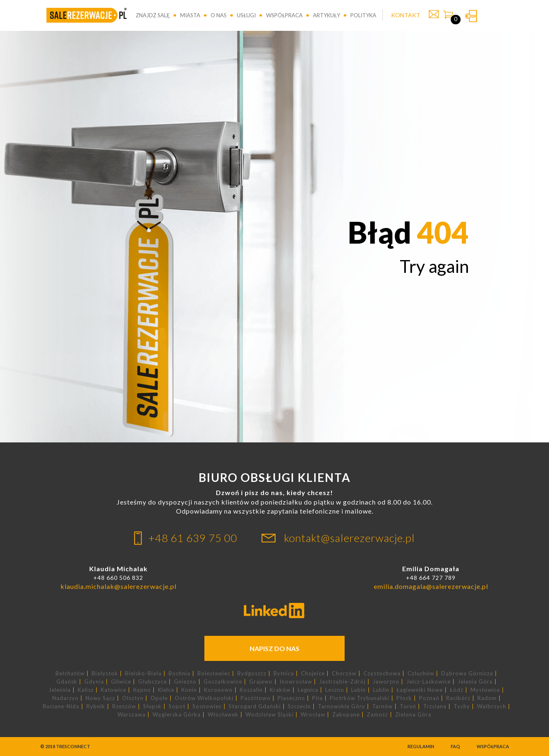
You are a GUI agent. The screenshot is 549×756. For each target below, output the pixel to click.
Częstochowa (382, 673)
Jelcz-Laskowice (429, 682)
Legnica (308, 690)
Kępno (142, 690)
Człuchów (421, 673)
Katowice (114, 690)
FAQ (455, 746)
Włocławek (223, 715)
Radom (487, 698)
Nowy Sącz (100, 698)
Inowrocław (296, 682)
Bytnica (284, 673)
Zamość (378, 715)
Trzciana (435, 706)
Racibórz (458, 698)
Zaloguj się (471, 16)
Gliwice (121, 682)
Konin (189, 690)
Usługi (246, 15)
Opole (159, 698)
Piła (317, 698)
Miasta (190, 15)
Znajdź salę (153, 15)
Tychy (462, 706)
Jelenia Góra (475, 682)
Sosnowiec (207, 706)
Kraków (280, 690)
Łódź (457, 690)
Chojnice (313, 673)
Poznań (429, 698)
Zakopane (346, 715)
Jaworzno (386, 682)
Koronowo (218, 690)
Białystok (105, 673)
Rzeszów (124, 706)
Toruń (408, 706)
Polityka (363, 15)
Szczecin (299, 706)
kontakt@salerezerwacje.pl (350, 538)
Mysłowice (485, 690)
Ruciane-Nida (61, 706)
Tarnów (382, 706)
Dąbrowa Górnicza (467, 673)
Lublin (381, 690)
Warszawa (132, 715)
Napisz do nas (274, 648)
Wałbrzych (492, 706)
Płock (404, 698)
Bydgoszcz (252, 673)
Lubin (359, 690)
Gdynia (94, 682)
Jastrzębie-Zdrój (342, 682)
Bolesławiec (214, 673)
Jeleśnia (60, 690)
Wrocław (313, 715)
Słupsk (152, 706)
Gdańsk (67, 682)
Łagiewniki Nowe (420, 690)
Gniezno (185, 682)
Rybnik (96, 706)
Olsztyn (133, 698)
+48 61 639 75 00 (193, 538)
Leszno (335, 690)
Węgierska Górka (177, 715)
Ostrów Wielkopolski (204, 698)
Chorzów (344, 673)
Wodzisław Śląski (270, 715)
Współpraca (284, 15)
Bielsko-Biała (143, 673)
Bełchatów (70, 673)
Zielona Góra (413, 715)
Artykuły (327, 15)
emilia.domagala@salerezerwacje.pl (431, 586)
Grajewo (261, 682)
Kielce (166, 690)
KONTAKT (406, 15)
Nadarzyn (65, 698)
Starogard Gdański (255, 706)
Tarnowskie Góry (342, 706)
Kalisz (86, 690)
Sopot (177, 706)
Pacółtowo (256, 698)
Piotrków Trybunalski (360, 698)
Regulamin (421, 746)
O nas (219, 15)
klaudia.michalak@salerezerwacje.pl (118, 586)
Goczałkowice (223, 682)
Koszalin (251, 690)
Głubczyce (153, 682)
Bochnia (180, 673)
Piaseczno (291, 698)
